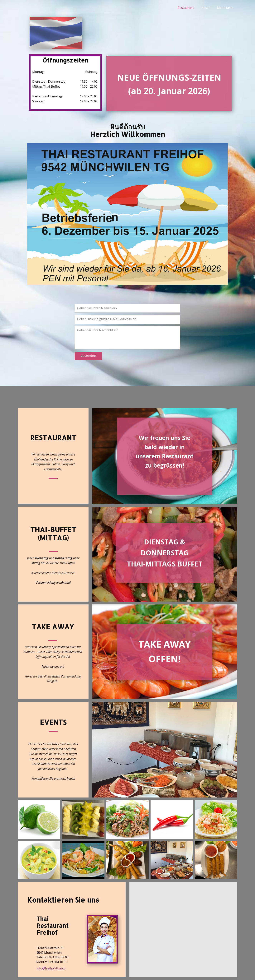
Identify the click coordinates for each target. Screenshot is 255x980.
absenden (88, 356)
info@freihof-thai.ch (51, 968)
